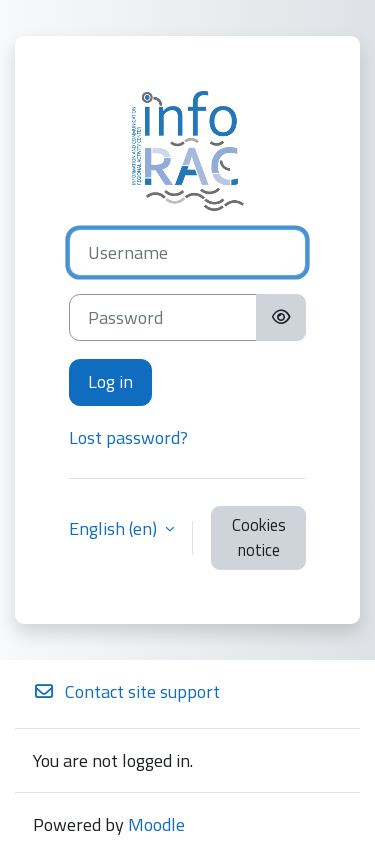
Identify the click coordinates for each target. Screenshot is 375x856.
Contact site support (126, 691)
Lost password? (128, 437)
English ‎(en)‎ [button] (115, 528)
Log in (110, 381)
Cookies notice (259, 537)
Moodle (156, 824)
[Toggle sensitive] (281, 317)
